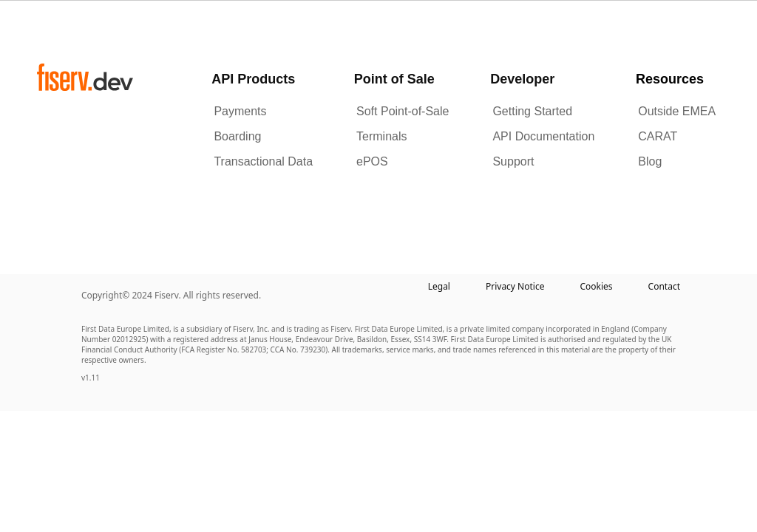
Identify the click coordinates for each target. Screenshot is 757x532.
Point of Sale (394, 79)
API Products (253, 79)
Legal (439, 286)
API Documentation (543, 136)
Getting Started (532, 111)
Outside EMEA (677, 111)
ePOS (372, 161)
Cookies (596, 286)
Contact (664, 286)
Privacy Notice (515, 286)
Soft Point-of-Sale (403, 111)
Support (513, 161)
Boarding (237, 136)
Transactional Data (263, 161)
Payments (240, 111)
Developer (522, 79)
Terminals (381, 136)
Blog (650, 161)
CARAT (658, 136)
